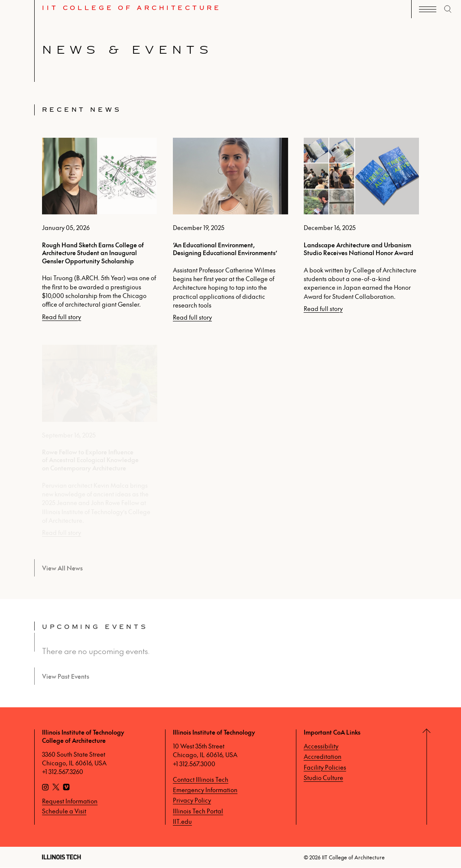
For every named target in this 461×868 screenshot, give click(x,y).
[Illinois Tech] (62, 857)
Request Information (70, 801)
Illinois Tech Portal (198, 811)
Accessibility (321, 746)
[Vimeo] (66, 788)
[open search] (448, 9)
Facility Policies (325, 767)
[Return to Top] (444, 777)
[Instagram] (45, 788)
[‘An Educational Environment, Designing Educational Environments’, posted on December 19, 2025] (230, 230)
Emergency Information (205, 790)
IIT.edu (182, 821)
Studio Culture (323, 777)
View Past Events (66, 676)
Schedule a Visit (64, 811)
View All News (62, 568)
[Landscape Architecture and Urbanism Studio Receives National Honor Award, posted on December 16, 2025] (361, 225)
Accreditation (323, 756)
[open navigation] (428, 9)
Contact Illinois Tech (201, 779)
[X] (56, 788)
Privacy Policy (192, 800)
